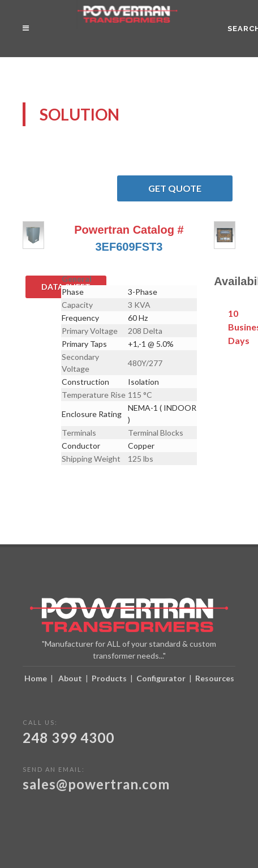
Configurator (161, 678)
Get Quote (190, 188)
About (70, 678)
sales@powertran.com (96, 784)
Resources (215, 678)
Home (36, 678)
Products (109, 678)
